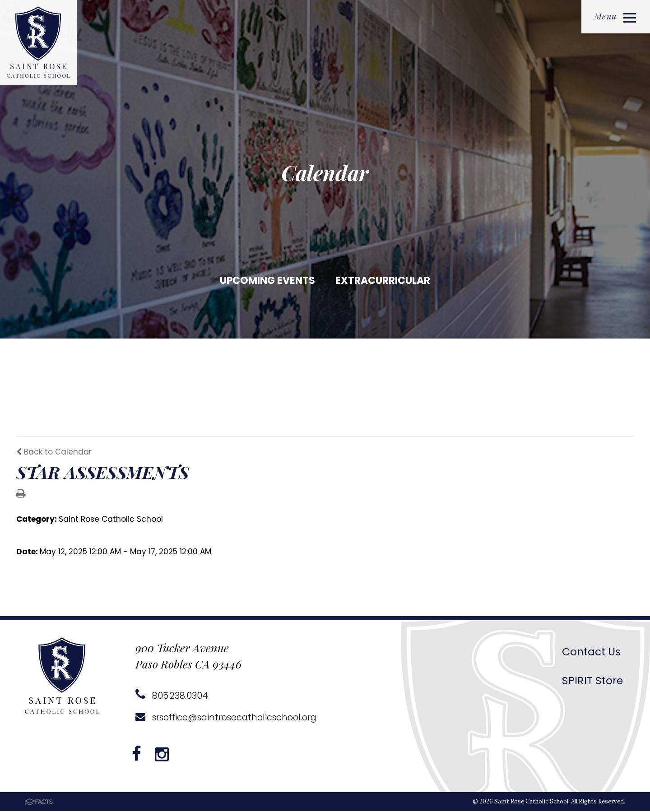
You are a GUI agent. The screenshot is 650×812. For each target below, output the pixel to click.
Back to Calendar (54, 453)
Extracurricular (383, 281)
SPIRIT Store (592, 681)
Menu (615, 17)
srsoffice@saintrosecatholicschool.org (229, 718)
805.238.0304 (172, 696)
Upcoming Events (267, 281)
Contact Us (592, 652)
